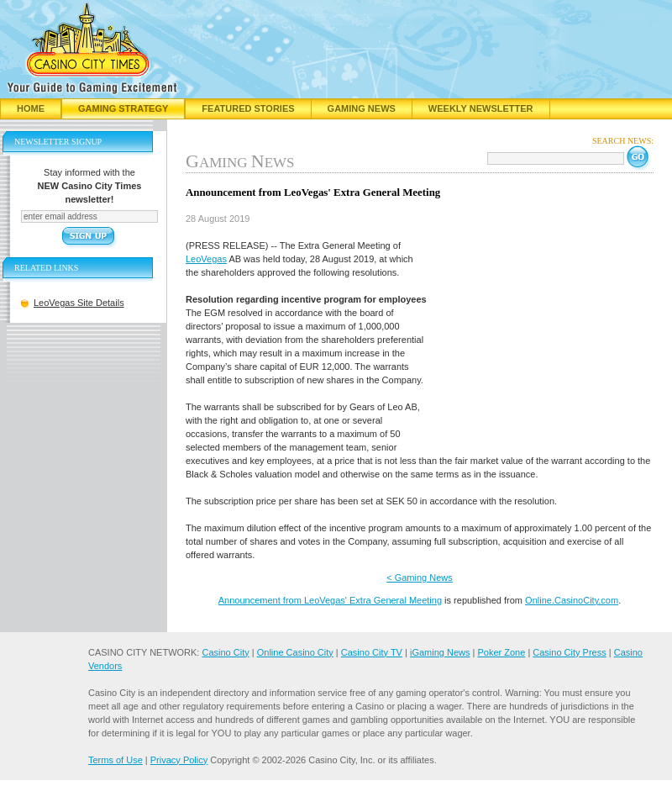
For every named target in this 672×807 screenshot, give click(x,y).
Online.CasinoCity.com (572, 600)
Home (31, 108)
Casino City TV (372, 652)
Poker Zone (501, 652)
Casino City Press (569, 652)
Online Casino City (295, 652)
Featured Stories (248, 108)
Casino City (225, 652)
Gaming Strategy (123, 108)
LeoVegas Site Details (79, 303)
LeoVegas (206, 259)
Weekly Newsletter (481, 108)
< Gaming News (420, 578)
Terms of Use (115, 760)
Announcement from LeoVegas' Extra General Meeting (330, 600)
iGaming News (440, 652)
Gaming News (362, 108)
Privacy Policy (179, 760)
